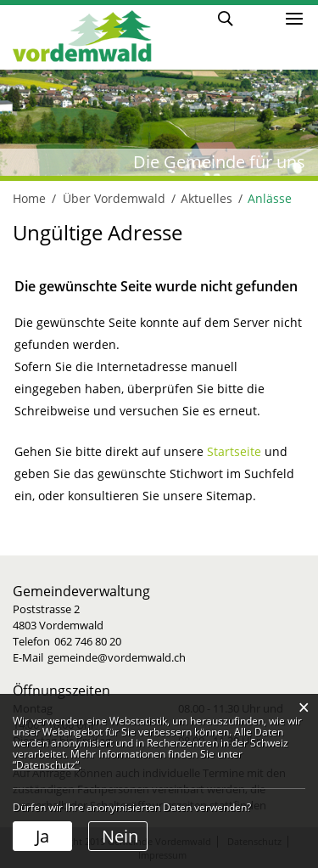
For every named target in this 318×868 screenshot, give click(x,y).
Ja (42, 836)
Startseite (234, 451)
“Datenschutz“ (46, 765)
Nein (120, 836)
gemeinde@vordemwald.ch (117, 657)
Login (258, 17)
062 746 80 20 (88, 641)
